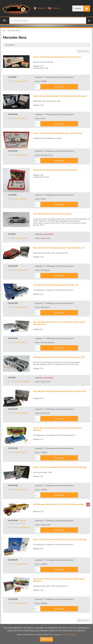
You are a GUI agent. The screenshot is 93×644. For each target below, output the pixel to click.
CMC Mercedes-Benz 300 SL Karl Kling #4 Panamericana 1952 (59, 357)
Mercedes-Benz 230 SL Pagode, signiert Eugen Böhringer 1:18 (59, 248)
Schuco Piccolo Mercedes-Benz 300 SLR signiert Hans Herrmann (60, 96)
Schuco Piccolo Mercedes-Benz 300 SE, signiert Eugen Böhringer (60, 467)
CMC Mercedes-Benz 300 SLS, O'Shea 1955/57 (52, 214)
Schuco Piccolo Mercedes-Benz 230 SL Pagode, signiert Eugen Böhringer (59, 580)
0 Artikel (78, 8)
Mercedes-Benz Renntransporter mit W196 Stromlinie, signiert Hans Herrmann (59, 323)
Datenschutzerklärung (68, 635)
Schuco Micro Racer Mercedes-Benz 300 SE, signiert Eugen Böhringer (58, 429)
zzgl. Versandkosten (21, 81)
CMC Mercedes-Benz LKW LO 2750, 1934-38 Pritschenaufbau (59, 504)
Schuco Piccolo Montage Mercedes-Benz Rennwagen (55, 170)
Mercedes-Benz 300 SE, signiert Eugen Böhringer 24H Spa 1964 (60, 391)
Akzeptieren (46, 639)
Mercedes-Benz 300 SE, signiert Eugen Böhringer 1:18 (56, 285)
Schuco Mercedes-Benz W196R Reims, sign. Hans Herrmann (58, 133)
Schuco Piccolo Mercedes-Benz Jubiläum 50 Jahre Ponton (57, 57)
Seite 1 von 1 (83, 51)
